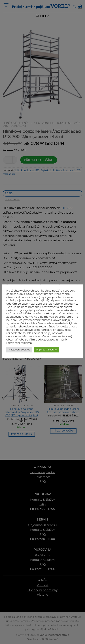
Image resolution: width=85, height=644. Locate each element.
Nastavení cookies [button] (19, 350)
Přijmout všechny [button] (46, 350)
